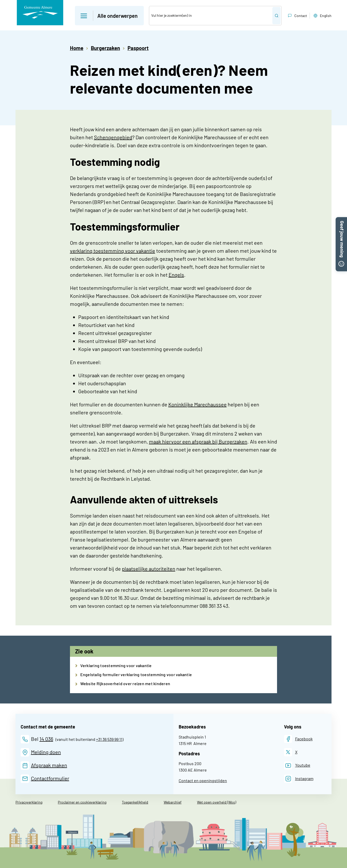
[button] (341, 220)
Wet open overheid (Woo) (217, 802)
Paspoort (138, 48)
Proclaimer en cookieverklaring (82, 802)
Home (77, 48)
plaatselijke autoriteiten (149, 569)
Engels (176, 275)
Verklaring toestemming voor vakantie (116, 665)
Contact (297, 16)
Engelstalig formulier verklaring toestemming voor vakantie (136, 674)
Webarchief (173, 802)
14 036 (46, 739)
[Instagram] (299, 779)
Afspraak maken (49, 765)
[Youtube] (297, 765)
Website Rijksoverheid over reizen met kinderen (125, 683)
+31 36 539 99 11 (109, 739)
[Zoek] (211, 16)
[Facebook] (298, 739)
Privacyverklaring (29, 802)
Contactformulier (50, 778)
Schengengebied (113, 137)
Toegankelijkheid (135, 802)
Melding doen (46, 752)
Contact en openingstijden (203, 780)
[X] (291, 752)
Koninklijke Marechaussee (198, 404)
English (322, 16)
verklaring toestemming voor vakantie (113, 251)
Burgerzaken (105, 48)
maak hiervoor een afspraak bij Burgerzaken (198, 441)
